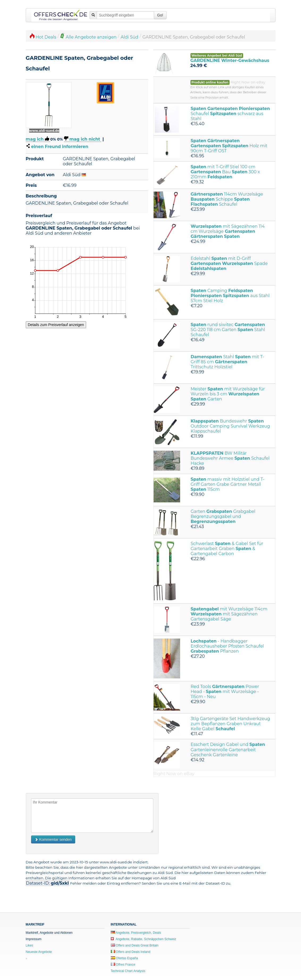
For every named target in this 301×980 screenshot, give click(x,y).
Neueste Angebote (39, 952)
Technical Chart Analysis (128, 971)
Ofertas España (124, 958)
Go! (160, 15)
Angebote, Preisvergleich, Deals (136, 933)
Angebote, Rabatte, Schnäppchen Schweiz (144, 939)
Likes (29, 945)
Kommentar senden (53, 839)
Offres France (123, 965)
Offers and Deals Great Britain (135, 945)
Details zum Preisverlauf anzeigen (56, 325)
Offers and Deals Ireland (131, 952)
